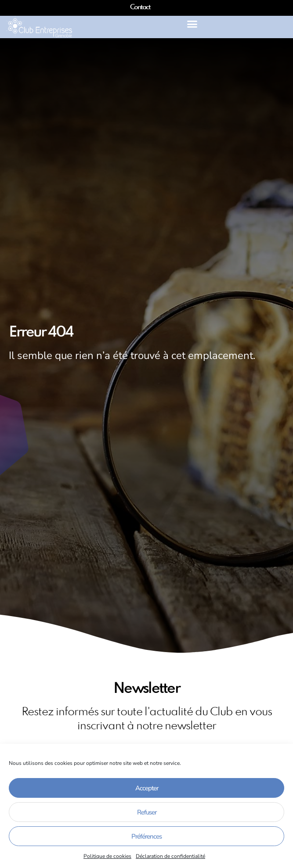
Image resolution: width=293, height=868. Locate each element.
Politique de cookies (107, 856)
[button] (192, 24)
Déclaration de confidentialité (170, 856)
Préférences (146, 836)
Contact (140, 7)
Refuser (147, 812)
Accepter (147, 788)
